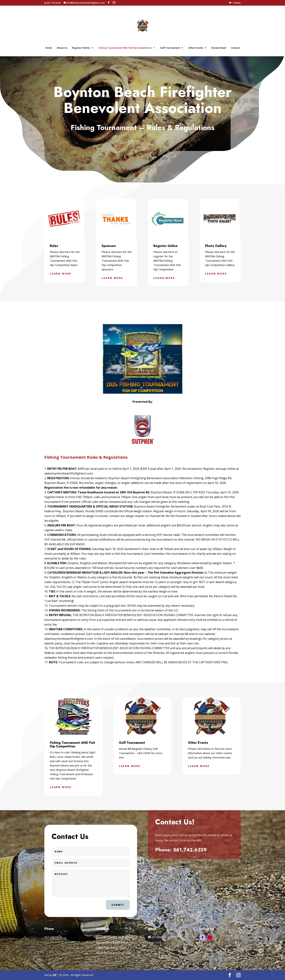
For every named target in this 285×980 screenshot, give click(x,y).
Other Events (196, 48)
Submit (118, 905)
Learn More (61, 274)
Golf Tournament (170, 48)
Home (49, 48)
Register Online (81, 48)
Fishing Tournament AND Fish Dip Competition (125, 48)
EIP (55, 975)
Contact (235, 48)
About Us (62, 48)
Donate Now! (219, 48)
